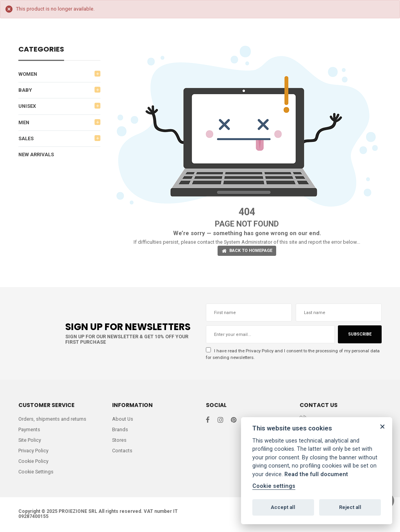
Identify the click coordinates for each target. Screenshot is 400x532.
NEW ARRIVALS (37, 155)
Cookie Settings (36, 473)
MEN (24, 123)
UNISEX (27, 106)
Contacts (122, 451)
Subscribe (359, 335)
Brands (120, 430)
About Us (123, 419)
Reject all (350, 507)
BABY (25, 90)
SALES (26, 139)
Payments (29, 430)
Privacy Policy (261, 351)
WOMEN (28, 74)
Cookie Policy (34, 462)
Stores (120, 441)
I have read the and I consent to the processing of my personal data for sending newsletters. (290, 354)
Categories (41, 50)
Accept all (283, 507)
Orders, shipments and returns (52, 419)
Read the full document (316, 474)
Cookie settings (274, 486)
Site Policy (30, 441)
